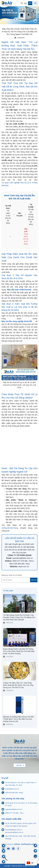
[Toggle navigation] (35, 3)
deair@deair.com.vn (12, 789)
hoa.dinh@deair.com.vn (13, 830)
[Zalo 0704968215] (35, 851)
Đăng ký (34, 580)
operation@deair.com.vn (14, 809)
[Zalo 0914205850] (4, 851)
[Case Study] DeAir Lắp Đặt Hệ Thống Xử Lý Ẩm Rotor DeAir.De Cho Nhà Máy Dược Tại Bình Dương (19, 651)
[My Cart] (25, 3)
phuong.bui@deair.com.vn (14, 832)
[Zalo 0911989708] (4, 846)
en (30, 3)
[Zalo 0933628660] (35, 845)
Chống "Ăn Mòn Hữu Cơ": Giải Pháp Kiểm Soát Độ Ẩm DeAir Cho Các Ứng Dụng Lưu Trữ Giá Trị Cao (18, 685)
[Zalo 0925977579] (4, 862)
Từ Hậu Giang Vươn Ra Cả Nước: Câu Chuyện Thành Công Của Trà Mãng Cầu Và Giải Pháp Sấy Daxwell (19, 617)
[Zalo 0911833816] (4, 856)
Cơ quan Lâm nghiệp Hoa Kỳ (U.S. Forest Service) (19, 184)
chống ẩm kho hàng (10, 528)
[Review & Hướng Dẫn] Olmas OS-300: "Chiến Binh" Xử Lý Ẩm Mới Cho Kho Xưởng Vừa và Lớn (19, 719)
